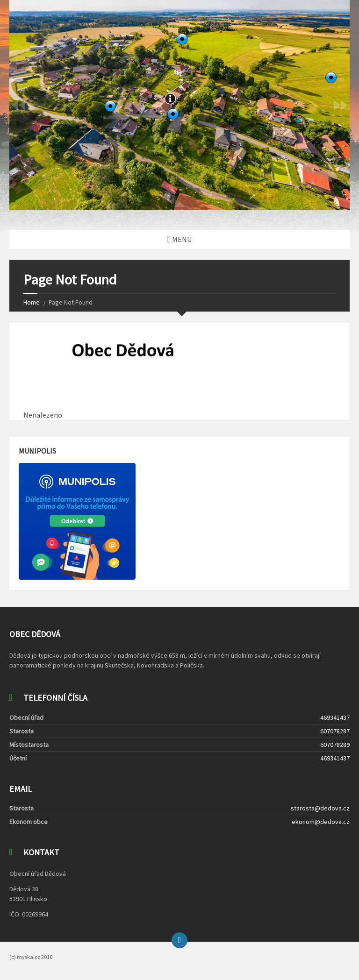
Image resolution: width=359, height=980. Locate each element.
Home (32, 302)
